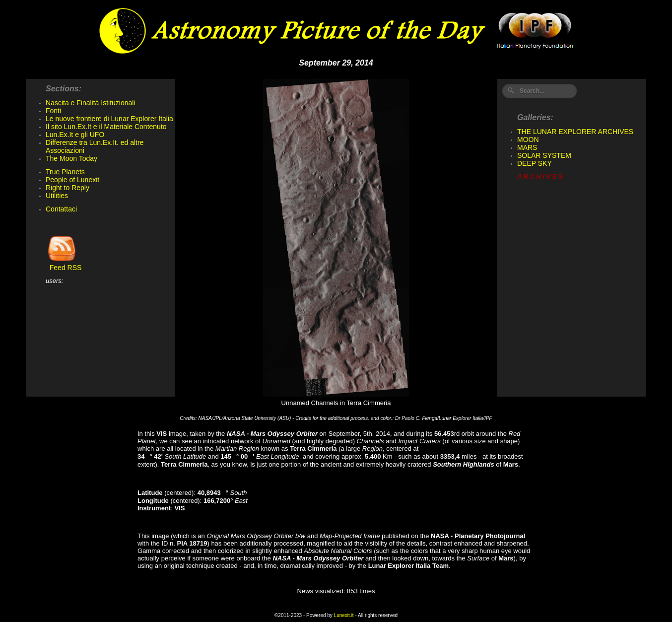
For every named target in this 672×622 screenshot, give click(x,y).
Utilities (57, 196)
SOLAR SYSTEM (544, 155)
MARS (527, 147)
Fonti (53, 111)
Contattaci (61, 209)
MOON (528, 139)
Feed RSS (64, 264)
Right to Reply (67, 188)
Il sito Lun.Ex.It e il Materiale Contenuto (106, 127)
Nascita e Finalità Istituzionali (91, 103)
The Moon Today (71, 158)
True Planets (65, 172)
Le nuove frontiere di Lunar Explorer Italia (109, 119)
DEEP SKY (535, 163)
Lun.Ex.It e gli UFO (75, 135)
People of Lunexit (72, 180)
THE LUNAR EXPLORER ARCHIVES (575, 132)
